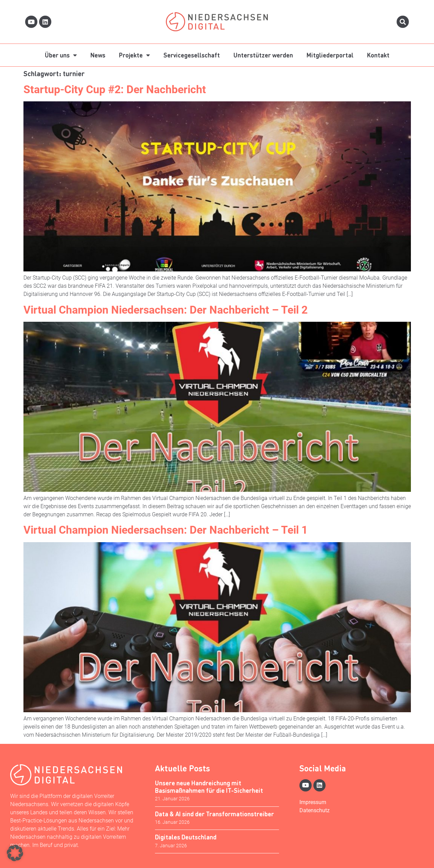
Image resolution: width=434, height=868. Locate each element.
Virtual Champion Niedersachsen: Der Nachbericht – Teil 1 (166, 530)
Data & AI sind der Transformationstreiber (214, 814)
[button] (15, 853)
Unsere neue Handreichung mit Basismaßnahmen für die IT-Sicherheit (209, 787)
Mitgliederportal (330, 55)
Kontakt (378, 55)
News (98, 55)
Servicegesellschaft (192, 55)
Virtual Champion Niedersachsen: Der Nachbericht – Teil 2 (166, 310)
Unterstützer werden (263, 55)
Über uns (61, 55)
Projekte (134, 55)
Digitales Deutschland (186, 837)
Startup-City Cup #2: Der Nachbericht (115, 89)
